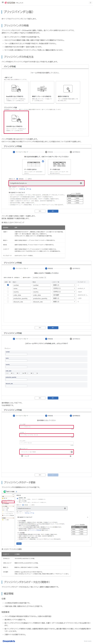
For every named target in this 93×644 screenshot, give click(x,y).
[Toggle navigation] (91, 3)
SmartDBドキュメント (13, 3)
